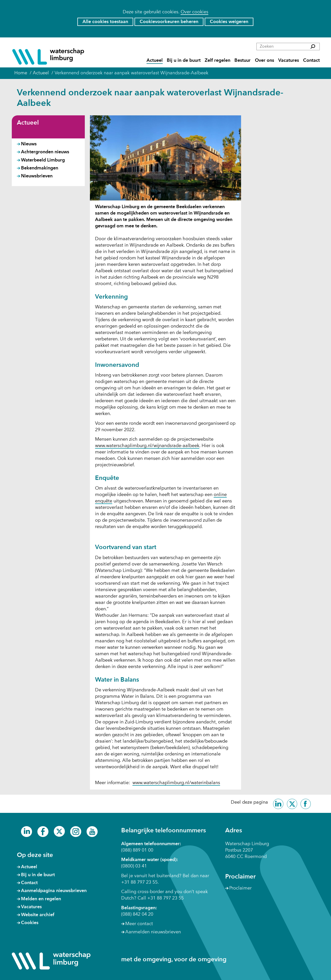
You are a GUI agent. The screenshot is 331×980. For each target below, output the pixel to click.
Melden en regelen (41, 899)
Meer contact (139, 924)
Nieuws (29, 144)
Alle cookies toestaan (105, 22)
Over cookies (194, 12)
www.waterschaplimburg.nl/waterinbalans (176, 783)
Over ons (265, 61)
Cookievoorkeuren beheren (169, 22)
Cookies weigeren (229, 22)
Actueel (155, 61)
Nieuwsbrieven (37, 176)
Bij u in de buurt (184, 61)
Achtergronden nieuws (45, 152)
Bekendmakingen (40, 168)
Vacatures (289, 61)
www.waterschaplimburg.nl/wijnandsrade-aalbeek (147, 446)
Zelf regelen (218, 61)
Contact (311, 61)
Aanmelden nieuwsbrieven (153, 932)
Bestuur (242, 61)
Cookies (30, 923)
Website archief (38, 915)
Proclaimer (240, 888)
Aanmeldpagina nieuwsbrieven (54, 891)
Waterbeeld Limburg (43, 160)
